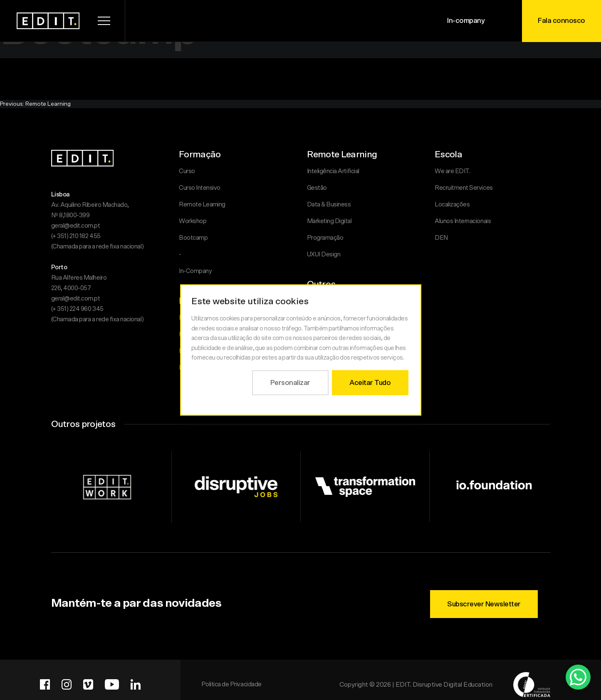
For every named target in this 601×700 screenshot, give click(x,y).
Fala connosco (561, 21)
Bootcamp (193, 238)
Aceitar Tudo (370, 382)
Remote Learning (202, 205)
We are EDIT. (452, 171)
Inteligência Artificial (333, 171)
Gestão (317, 188)
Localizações (452, 205)
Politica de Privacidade (231, 684)
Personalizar (290, 382)
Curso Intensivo (200, 188)
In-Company (195, 271)
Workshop (193, 221)
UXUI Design (324, 254)
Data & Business (329, 205)
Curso (187, 171)
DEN (441, 238)
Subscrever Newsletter (484, 604)
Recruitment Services (464, 188)
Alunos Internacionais (463, 221)
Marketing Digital (329, 221)
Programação (325, 238)
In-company (466, 21)
